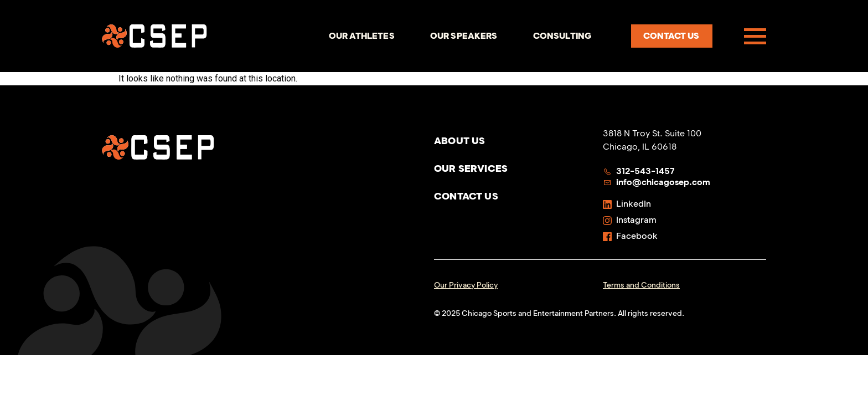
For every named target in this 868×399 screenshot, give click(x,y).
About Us (459, 141)
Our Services (471, 168)
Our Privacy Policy (466, 285)
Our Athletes (362, 36)
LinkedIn (627, 204)
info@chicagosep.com (657, 182)
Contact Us (466, 196)
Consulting (563, 36)
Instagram (630, 220)
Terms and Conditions (641, 285)
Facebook (630, 236)
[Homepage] (154, 36)
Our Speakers (464, 36)
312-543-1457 (639, 171)
